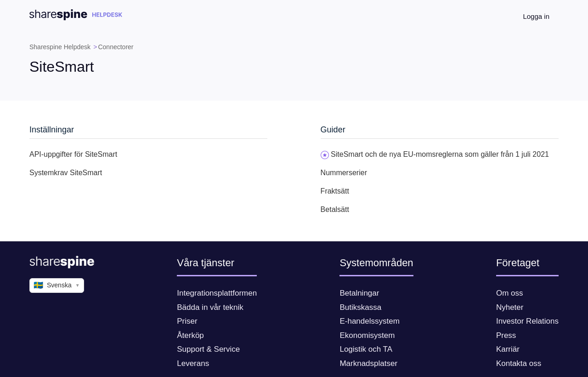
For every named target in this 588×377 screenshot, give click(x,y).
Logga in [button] (536, 16)
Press (506, 335)
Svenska (57, 286)
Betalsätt (335, 209)
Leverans (193, 363)
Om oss (510, 293)
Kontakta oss (519, 363)
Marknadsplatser (368, 363)
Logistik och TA (366, 349)
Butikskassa (360, 307)
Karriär (508, 349)
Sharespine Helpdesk (60, 47)
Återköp (190, 335)
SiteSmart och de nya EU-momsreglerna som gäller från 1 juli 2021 (440, 154)
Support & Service (208, 349)
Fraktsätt (335, 191)
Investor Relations (527, 321)
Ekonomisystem (367, 335)
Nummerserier (344, 173)
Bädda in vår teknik (210, 307)
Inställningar (52, 130)
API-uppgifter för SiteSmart (73, 154)
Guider (333, 130)
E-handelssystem (369, 321)
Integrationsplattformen (217, 293)
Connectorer (116, 47)
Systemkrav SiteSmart (66, 173)
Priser (187, 321)
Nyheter (510, 307)
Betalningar (359, 293)
